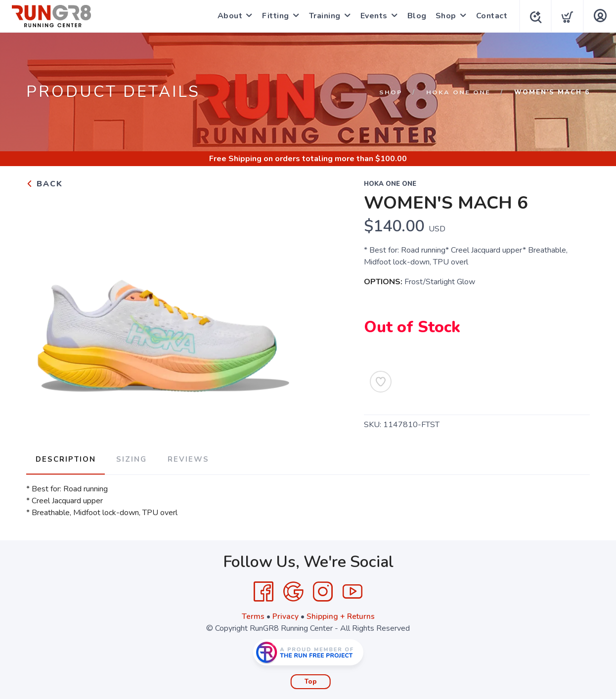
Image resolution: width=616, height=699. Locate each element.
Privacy (285, 614)
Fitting (273, 16)
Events (372, 16)
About (228, 16)
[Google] (293, 590)
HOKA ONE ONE (458, 92)
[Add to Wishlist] (381, 382)
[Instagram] (323, 590)
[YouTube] (352, 590)
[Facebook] (264, 590)
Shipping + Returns (341, 614)
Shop (443, 16)
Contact (489, 16)
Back (44, 184)
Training (322, 16)
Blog (415, 16)
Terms (253, 614)
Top (311, 680)
